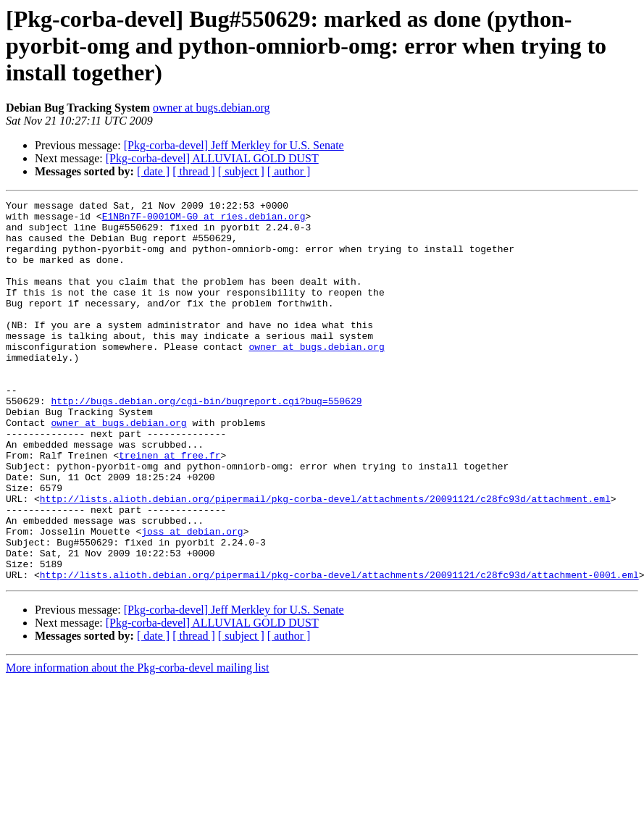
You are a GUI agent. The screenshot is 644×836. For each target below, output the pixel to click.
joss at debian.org (192, 598)
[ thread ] (194, 171)
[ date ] (153, 171)
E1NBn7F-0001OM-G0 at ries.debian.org (204, 220)
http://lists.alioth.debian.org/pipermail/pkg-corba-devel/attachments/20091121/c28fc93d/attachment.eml (325, 559)
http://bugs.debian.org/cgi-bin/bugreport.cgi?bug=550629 (206, 442)
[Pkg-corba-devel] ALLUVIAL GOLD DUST (212, 158)
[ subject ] (241, 171)
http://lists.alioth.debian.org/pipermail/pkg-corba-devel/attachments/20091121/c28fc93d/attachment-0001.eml (339, 651)
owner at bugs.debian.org (211, 108)
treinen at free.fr (170, 507)
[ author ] (289, 171)
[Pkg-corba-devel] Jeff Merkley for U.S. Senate (234, 145)
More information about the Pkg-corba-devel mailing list (137, 744)
